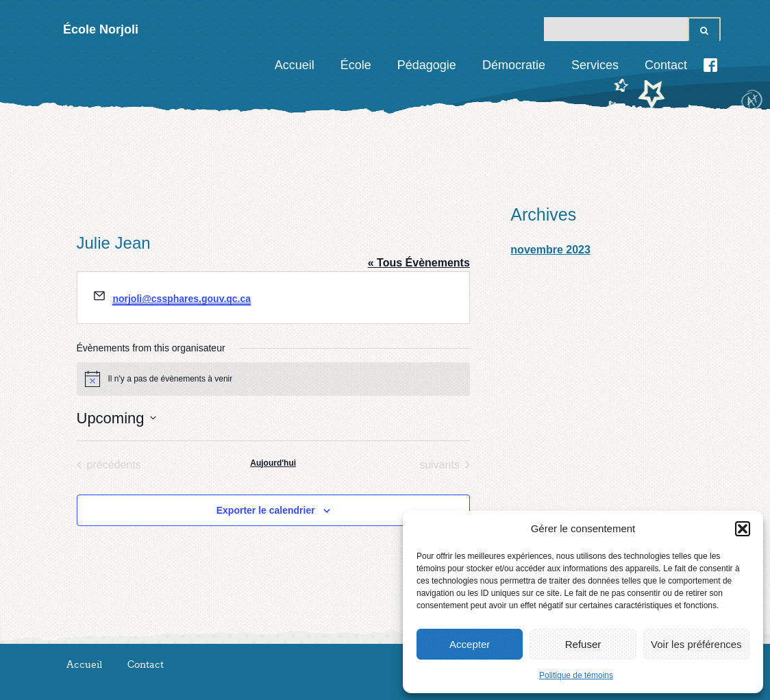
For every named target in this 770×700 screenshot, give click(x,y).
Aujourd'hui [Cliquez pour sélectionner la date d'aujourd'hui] (273, 463)
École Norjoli (101, 29)
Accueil (295, 65)
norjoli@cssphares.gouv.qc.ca (182, 299)
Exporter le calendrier (266, 510)
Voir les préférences (696, 644)
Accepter (470, 644)
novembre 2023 (550, 250)
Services (595, 65)
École (356, 65)
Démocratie (514, 65)
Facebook (710, 65)
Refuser (583, 644)
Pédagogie (427, 65)
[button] (743, 529)
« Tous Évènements (419, 263)
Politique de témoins (576, 675)
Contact (666, 65)
